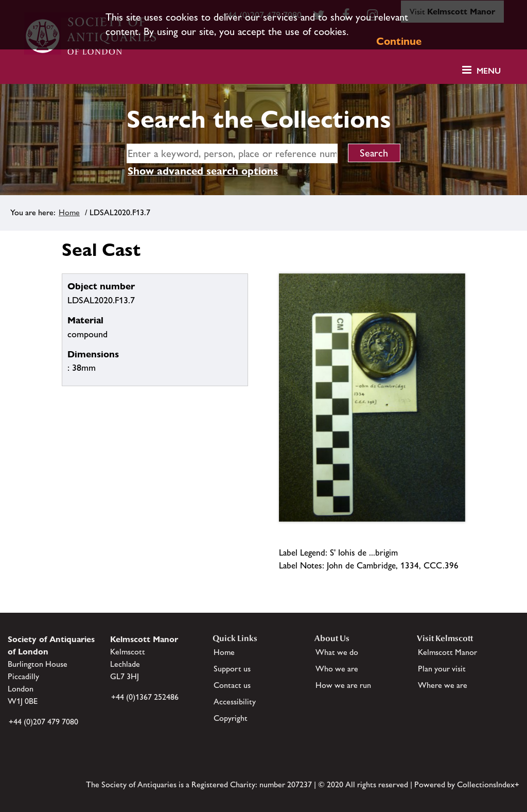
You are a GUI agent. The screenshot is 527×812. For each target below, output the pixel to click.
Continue (399, 41)
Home (69, 212)
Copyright (231, 718)
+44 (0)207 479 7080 (43, 722)
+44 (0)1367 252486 (145, 697)
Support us (232, 669)
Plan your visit (442, 669)
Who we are (337, 669)
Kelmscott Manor (447, 652)
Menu (489, 71)
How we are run (343, 685)
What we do (337, 652)
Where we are (443, 685)
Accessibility (235, 702)
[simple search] (232, 153)
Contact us (232, 685)
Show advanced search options (203, 171)
